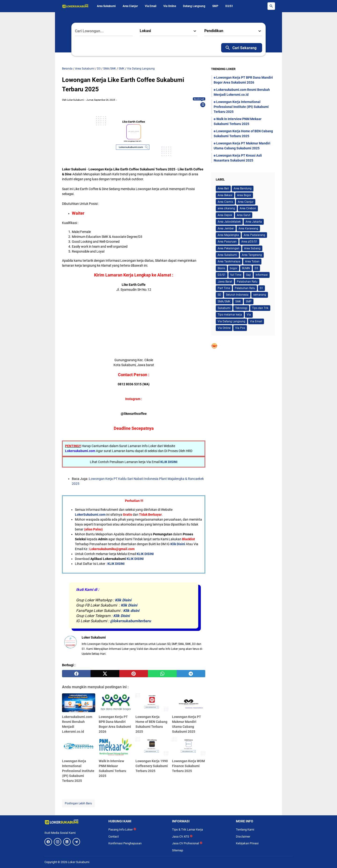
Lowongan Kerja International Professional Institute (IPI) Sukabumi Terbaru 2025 (78, 771)
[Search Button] (271, 6)
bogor (234, 268)
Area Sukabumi (106, 6)
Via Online (170, 6)
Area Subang (252, 248)
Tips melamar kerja (230, 315)
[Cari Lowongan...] (104, 31)
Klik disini (131, 611)
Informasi (262, 275)
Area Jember (226, 228)
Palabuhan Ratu (247, 282)
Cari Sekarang (241, 48)
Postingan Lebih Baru (78, 803)
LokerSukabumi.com (90, 515)
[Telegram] (76, 842)
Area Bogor (244, 195)
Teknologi (241, 308)
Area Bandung (243, 188)
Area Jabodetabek (229, 222)
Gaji (248, 275)
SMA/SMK (224, 302)
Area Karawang (248, 228)
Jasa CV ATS (182, 837)
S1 (261, 288)
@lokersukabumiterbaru (130, 621)
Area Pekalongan (229, 248)
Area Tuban (252, 261)
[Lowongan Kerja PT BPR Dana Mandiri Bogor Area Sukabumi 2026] (115, 703)
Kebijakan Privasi (247, 843)
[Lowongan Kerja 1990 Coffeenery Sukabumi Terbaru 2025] (152, 747)
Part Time (224, 288)
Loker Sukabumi (79, 862)
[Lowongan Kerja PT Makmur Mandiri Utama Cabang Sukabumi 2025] (189, 703)
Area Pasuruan (227, 242)
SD (219, 295)
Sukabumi (224, 308)
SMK (238, 302)
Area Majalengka (228, 235)
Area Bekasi (225, 195)
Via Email (151, 6)
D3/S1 (229, 6)
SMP (215, 6)
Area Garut (244, 215)
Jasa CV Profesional (187, 843)
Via (249, 315)
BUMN (246, 268)
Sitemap (178, 850)
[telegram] (191, 674)
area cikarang (226, 208)
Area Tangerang (252, 255)
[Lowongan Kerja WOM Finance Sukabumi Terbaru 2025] (189, 747)
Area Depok (225, 215)
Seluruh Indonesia (237, 295)
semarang (260, 295)
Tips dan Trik (260, 308)
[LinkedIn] (67, 842)
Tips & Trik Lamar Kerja (187, 829)
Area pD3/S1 (249, 242)
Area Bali (223, 188)
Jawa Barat (225, 282)
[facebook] (76, 674)
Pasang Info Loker (122, 829)
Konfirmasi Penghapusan (125, 843)
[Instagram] (58, 842)
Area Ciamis (225, 202)
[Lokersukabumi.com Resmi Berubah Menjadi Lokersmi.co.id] (79, 703)
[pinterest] (134, 674)
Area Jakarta (254, 222)
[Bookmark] (203, 105)
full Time (236, 275)
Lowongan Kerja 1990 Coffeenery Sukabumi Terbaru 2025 (152, 766)
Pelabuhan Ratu (245, 288)
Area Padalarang (254, 235)
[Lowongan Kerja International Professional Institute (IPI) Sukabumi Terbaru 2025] (79, 747)
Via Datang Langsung (231, 321)
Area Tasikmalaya (229, 261)
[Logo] (73, 822)
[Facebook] (48, 842)
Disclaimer (243, 837)
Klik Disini (178, 544)
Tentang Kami (245, 829)
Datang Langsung (194, 6)
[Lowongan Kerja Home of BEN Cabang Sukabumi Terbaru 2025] (152, 703)
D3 (256, 268)
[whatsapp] (162, 674)
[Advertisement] (134, 325)
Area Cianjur (130, 6)
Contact (114, 837)
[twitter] (105, 674)
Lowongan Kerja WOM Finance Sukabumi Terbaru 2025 (188, 766)
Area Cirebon (248, 208)
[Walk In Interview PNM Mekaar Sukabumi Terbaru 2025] (115, 747)
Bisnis (221, 268)
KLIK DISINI (169, 462)
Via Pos (240, 328)
